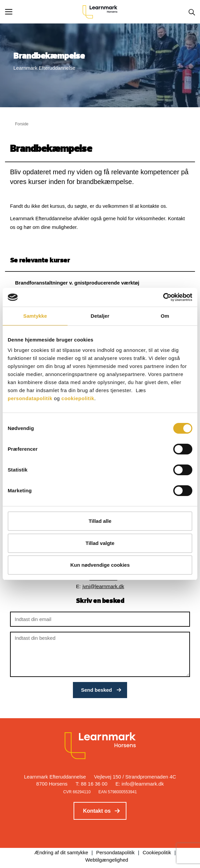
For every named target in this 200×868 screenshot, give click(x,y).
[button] (44, 12)
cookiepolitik (78, 398)
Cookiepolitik (157, 852)
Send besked (96, 690)
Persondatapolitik (115, 852)
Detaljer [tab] (100, 316)
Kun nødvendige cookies (100, 565)
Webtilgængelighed (107, 860)
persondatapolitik (30, 398)
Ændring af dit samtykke (61, 852)
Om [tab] (165, 316)
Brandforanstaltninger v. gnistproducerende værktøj (77, 283)
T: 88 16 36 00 (91, 784)
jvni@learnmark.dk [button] (103, 586)
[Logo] (100, 12)
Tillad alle (100, 521)
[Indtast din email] (100, 619)
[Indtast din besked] (100, 654)
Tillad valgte (100, 543)
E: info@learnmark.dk (139, 784)
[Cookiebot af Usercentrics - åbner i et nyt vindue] (163, 297)
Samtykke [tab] (35, 316)
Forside (22, 124)
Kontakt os (97, 811)
